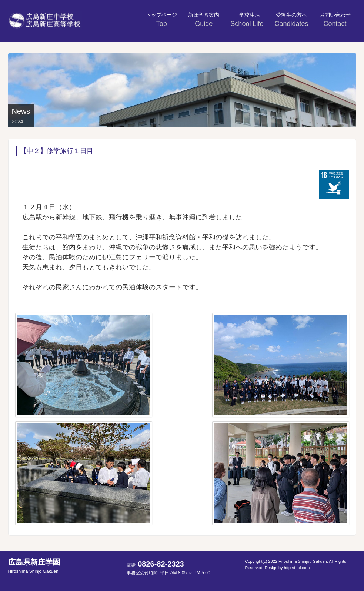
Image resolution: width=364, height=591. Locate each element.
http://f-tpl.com (297, 568)
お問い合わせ (335, 20)
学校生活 (248, 20)
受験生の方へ (291, 20)
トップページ (161, 20)
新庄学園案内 (204, 20)
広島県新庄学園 (34, 566)
